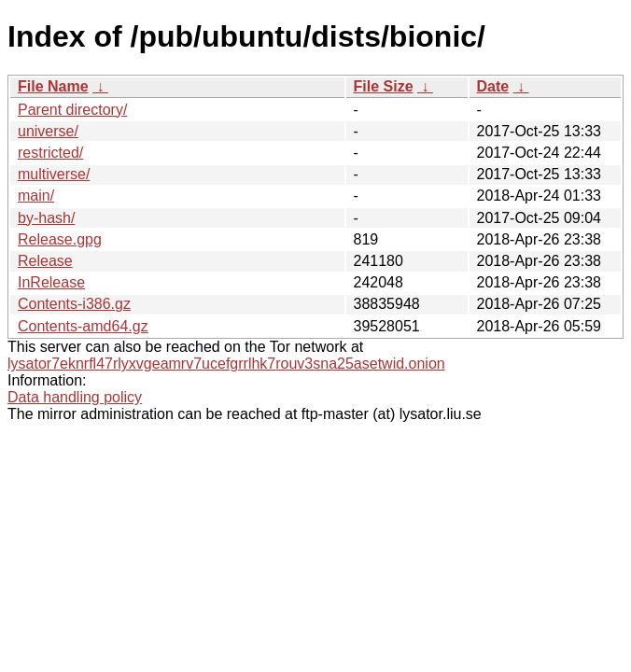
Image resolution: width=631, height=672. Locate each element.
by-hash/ (46, 218)
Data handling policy (75, 397)
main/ (36, 196)
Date (493, 86)
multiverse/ (54, 174)
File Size (384, 86)
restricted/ (50, 153)
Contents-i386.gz (74, 304)
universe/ (48, 131)
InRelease (51, 282)
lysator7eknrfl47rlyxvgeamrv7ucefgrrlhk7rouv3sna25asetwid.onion (226, 364)
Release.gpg (60, 239)
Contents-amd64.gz (83, 326)
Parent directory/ (72, 110)
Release (45, 261)
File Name (53, 86)
